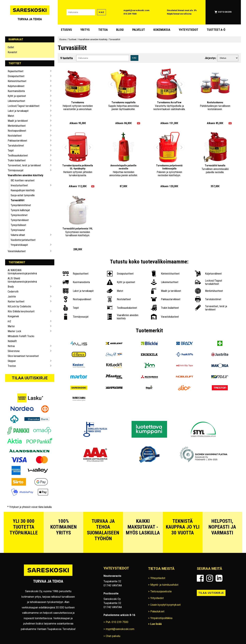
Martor (11, 326)
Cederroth (13, 292)
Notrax (11, 346)
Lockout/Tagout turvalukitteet (24, 106)
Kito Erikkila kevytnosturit (21, 311)
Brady (11, 287)
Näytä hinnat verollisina (179, 14)
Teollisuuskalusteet (18, 155)
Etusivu (66, 30)
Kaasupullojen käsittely (23, 190)
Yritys (85, 30)
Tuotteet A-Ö (216, 30)
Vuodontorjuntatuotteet (23, 240)
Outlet (11, 47)
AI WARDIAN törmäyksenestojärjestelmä (22, 272)
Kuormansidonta (16, 91)
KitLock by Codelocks (19, 306)
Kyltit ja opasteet (17, 96)
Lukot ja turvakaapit (18, 111)
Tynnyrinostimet (19, 215)
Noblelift (12, 341)
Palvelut (139, 30)
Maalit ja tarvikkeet (18, 121)
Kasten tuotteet (16, 301)
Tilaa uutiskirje (30, 378)
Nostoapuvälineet (17, 131)
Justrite (12, 297)
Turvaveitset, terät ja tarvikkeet (24, 165)
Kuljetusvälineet (16, 86)
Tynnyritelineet (18, 225)
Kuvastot (12, 52)
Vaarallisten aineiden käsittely (25, 175)
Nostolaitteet (15, 136)
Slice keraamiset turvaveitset (23, 356)
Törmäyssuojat (16, 170)
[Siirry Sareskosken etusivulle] (30, 12)
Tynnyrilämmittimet (21, 205)
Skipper (12, 361)
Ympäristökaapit (19, 245)
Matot (11, 116)
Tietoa (103, 30)
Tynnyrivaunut (18, 230)
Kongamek (13, 316)
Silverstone (14, 351)
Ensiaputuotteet (16, 76)
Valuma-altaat (18, 235)
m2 (9, 321)
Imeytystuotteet (19, 185)
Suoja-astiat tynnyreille (23, 195)
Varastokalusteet (17, 251)
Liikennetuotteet (16, 101)
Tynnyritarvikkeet (20, 220)
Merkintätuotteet (17, 126)
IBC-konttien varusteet (23, 180)
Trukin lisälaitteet (17, 160)
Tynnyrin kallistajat (20, 210)
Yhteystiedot (188, 30)
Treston (12, 366)
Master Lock (14, 331)
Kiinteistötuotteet (17, 81)
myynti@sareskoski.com (136, 10)
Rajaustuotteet (16, 71)
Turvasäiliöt (18, 200)
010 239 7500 (130, 14)
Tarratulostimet (16, 146)
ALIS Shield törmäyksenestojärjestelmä (22, 280)
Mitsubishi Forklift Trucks (21, 336)
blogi (120, 30)
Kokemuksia (162, 30)
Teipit (11, 151)
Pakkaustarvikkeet (17, 141)
